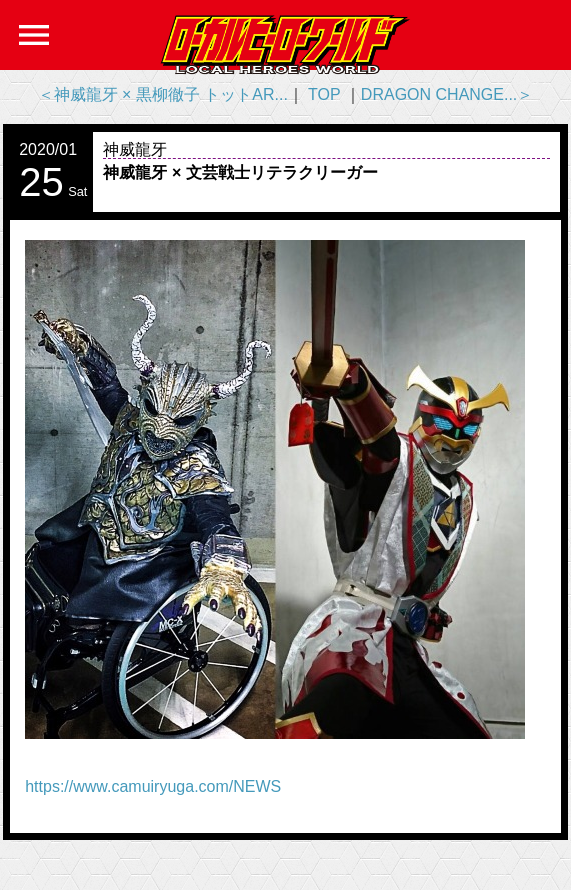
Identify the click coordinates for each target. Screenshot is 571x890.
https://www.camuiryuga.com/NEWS (153, 786)
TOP (324, 94)
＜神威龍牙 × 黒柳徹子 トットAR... (163, 94)
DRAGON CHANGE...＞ (447, 94)
